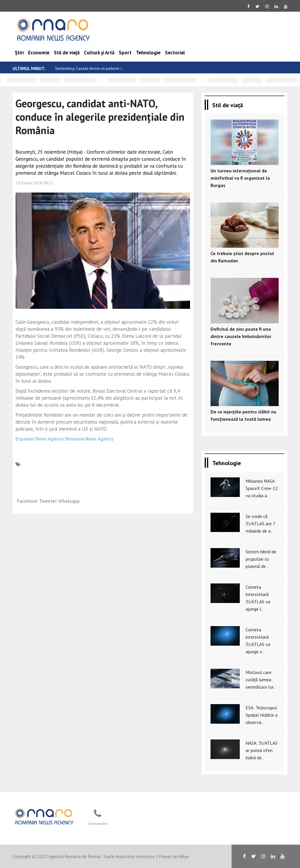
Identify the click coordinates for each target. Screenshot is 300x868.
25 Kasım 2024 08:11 (34, 183)
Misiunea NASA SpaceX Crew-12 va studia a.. (262, 488)
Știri (19, 53)
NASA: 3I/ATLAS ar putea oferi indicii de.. (262, 750)
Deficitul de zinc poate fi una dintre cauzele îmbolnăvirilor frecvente (241, 336)
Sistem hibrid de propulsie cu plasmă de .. (261, 559)
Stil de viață (67, 53)
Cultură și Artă (99, 53)
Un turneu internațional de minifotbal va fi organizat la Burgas (240, 178)
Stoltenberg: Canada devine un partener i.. (89, 69)
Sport (125, 53)
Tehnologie (148, 53)
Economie (39, 53)
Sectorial (175, 53)
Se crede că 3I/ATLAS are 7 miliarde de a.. (260, 524)
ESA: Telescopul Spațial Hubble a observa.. (262, 715)
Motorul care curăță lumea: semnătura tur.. (261, 680)
